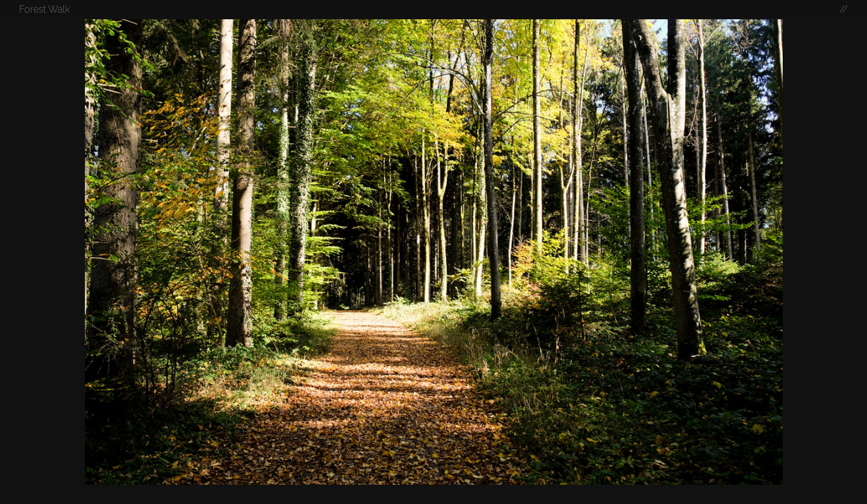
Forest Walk (45, 9)
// (844, 9)
